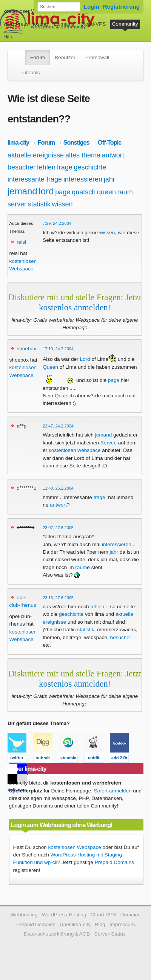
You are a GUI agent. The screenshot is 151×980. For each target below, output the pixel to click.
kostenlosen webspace (75, 450)
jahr (109, 179)
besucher (22, 167)
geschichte (90, 167)
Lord (85, 359)
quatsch (84, 192)
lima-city (18, 142)
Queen (50, 367)
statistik (39, 204)
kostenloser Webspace (29, 11)
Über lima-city (75, 924)
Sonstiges (76, 142)
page (63, 192)
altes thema (83, 155)
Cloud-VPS (93, 24)
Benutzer (65, 57)
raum (125, 192)
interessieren (83, 179)
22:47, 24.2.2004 (58, 426)
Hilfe (8, 37)
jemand (22, 191)
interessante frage (35, 179)
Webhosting (24, 915)
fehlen (46, 167)
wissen (62, 204)
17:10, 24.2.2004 (58, 349)
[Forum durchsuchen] (59, 7)
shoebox (26, 349)
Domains (64, 24)
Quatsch (64, 396)
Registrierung (121, 7)
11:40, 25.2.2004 (58, 488)
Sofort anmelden (113, 791)
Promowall (97, 57)
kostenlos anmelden (73, 307)
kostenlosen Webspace (75, 847)
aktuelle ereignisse (36, 155)
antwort (113, 155)
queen (106, 192)
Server (108, 443)
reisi (21, 242)
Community (125, 24)
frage (65, 167)
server (17, 204)
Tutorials (30, 73)
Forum (38, 57)
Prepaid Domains (114, 862)
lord (46, 191)
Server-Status (110, 934)
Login (92, 7)
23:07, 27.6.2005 (58, 528)
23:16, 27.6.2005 (58, 598)
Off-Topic (109, 142)
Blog (100, 924)
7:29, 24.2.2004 (57, 223)
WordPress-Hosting (26, 24)
